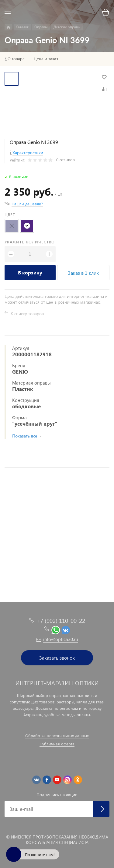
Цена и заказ (46, 59)
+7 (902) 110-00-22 (61, 620)
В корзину (30, 272)
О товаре (16, 59)
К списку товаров (27, 314)
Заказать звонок (57, 658)
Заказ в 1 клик (83, 273)
